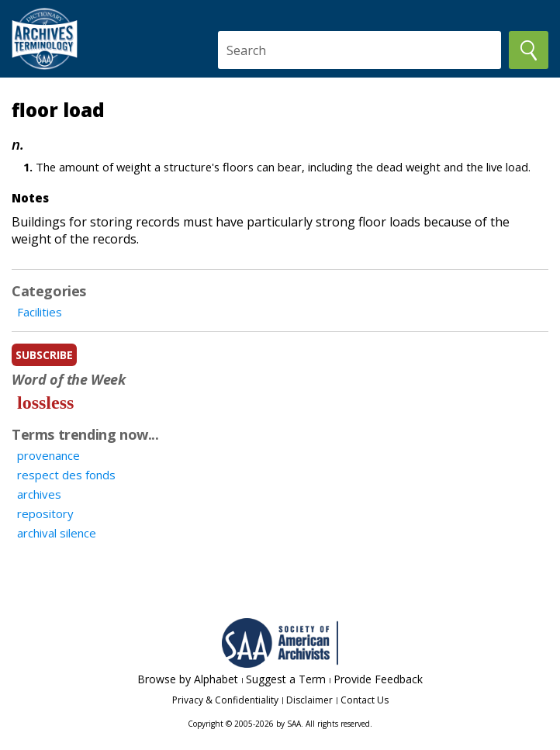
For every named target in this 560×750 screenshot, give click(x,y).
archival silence (57, 533)
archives (39, 494)
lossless (45, 403)
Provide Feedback (378, 679)
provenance (48, 455)
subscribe (44, 355)
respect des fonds (66, 475)
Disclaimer (309, 700)
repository (45, 513)
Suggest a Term (286, 679)
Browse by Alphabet (188, 679)
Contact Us (365, 700)
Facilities (40, 312)
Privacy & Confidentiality (225, 700)
